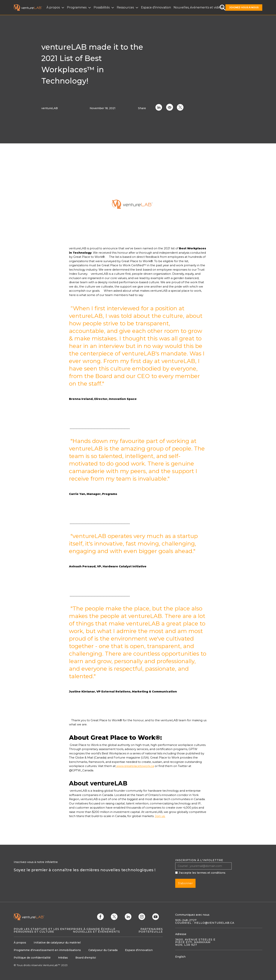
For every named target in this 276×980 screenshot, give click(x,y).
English (180, 957)
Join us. (160, 816)
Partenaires (152, 929)
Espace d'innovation (156, 7)
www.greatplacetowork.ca (135, 766)
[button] (56, 8)
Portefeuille (151, 932)
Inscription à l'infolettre (199, 860)
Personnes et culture (34, 932)
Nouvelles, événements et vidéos (198, 7)
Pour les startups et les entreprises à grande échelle (65, 929)
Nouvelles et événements (96, 932)
